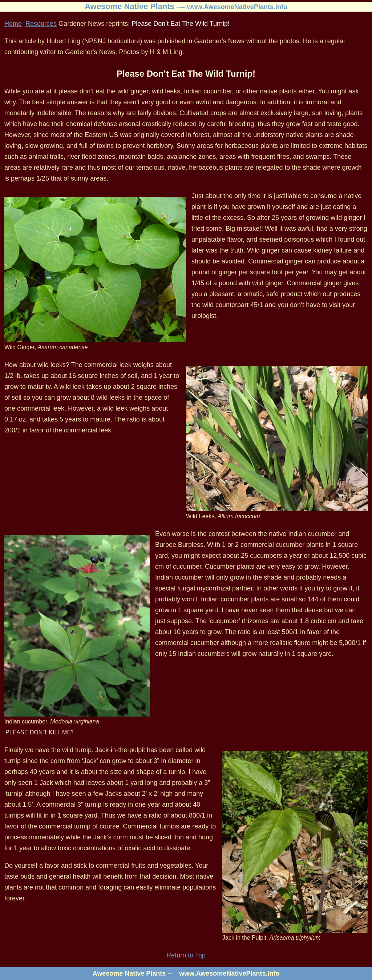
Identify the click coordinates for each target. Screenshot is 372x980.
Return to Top (186, 955)
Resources (41, 24)
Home (13, 24)
